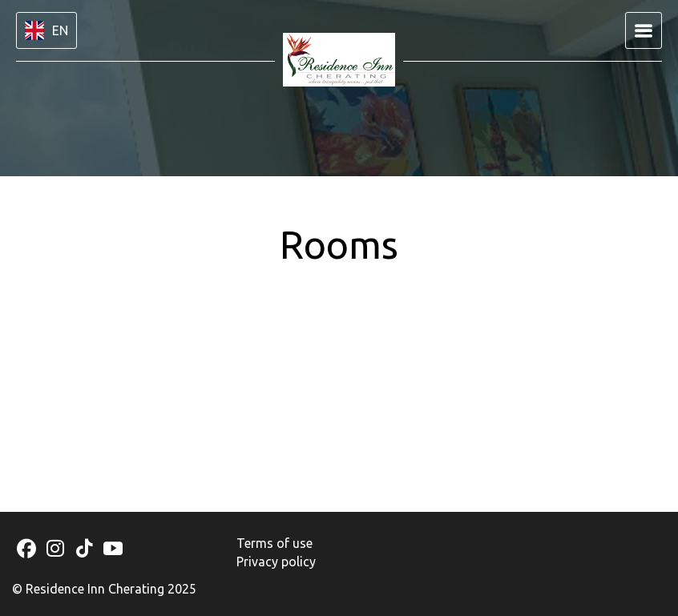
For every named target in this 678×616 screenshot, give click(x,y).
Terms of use (274, 543)
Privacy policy (276, 562)
